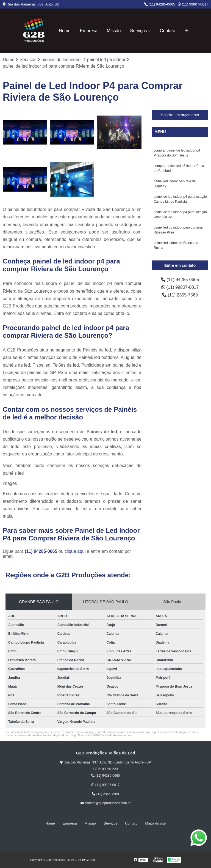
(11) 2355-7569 (180, 295)
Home (65, 31)
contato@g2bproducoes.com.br (106, 803)
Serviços (139, 31)
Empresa (89, 31)
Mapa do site (155, 824)
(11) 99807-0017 (193, 4)
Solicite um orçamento (180, 115)
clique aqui (75, 552)
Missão (114, 31)
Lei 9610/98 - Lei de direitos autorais (110, 736)
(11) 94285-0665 (160, 4)
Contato (168, 31)
